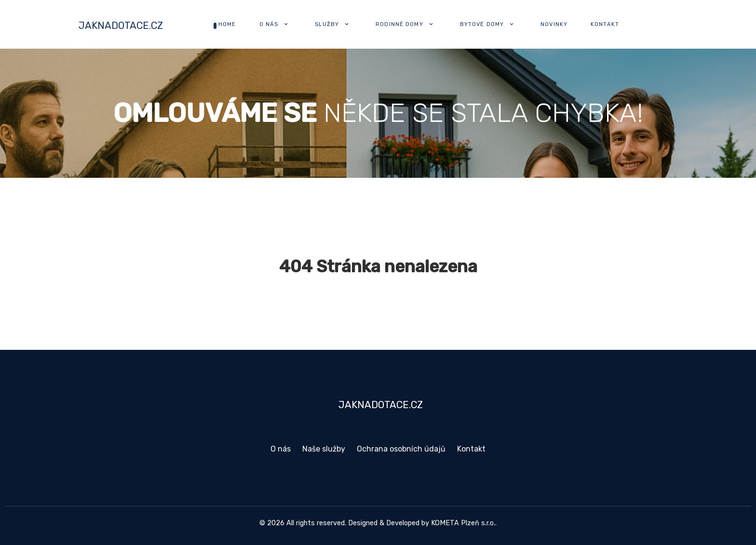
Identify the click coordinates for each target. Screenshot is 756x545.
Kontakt (471, 449)
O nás (281, 449)
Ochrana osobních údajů (401, 449)
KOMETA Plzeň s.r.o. (463, 523)
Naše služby (324, 449)
